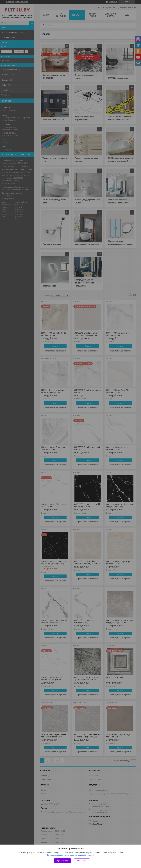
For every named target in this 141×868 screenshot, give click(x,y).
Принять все (62, 861)
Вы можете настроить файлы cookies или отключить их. (70, 855)
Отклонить (82, 861)
